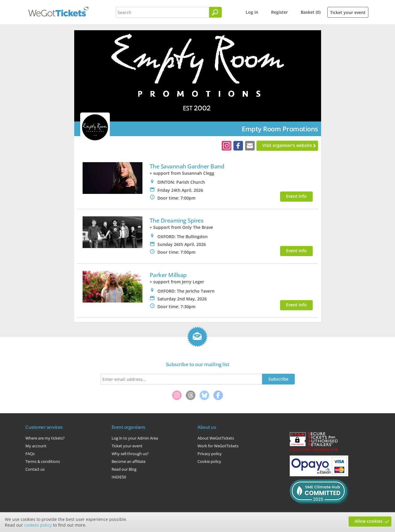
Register (279, 12)
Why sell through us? (130, 454)
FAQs (30, 454)
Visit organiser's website (287, 145)
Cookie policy (209, 461)
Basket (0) (311, 12)
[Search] (215, 12)
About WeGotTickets (216, 438)
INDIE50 (119, 477)
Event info (296, 196)
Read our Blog (124, 469)
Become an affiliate (129, 461)
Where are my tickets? (45, 438)
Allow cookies (369, 521)
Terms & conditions (43, 461)
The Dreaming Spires (177, 220)
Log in (252, 12)
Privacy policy (210, 454)
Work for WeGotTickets (218, 446)
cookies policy (38, 525)
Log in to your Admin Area (135, 438)
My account (36, 446)
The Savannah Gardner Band (187, 166)
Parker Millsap (168, 275)
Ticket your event (348, 12)
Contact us (35, 469)
